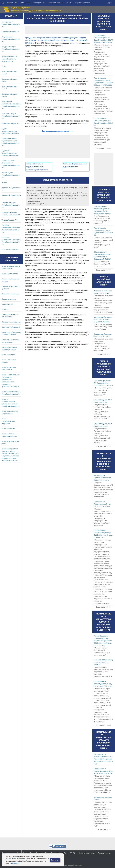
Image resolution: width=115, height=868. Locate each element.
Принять (55, 860)
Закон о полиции (8, 355)
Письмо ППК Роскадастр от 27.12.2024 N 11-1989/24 (104, 662)
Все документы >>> (104, 148)
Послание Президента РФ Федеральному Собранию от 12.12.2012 (103, 383)
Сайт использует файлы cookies (69, 865)
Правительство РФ (56, 3)
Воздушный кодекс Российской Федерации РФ (11, 49)
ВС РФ (69, 3)
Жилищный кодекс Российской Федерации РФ (11, 116)
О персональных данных (11, 322)
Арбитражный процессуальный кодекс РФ (11, 24)
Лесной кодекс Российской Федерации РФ (11, 175)
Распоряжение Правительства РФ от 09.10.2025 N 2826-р (102, 504)
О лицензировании (9, 299)
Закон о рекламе (8, 429)
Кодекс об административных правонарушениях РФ (10, 153)
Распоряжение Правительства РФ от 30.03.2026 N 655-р (102, 478)
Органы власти (104, 853)
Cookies (15, 863)
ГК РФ (4, 66)
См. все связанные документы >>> (57, 131)
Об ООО (5, 309)
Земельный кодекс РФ (10, 123)
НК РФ (4, 182)
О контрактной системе (11, 327)
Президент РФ (39, 3)
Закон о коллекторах (10, 274)
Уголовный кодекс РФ (10, 249)
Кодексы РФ (12, 3)
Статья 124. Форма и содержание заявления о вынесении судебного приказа (37, 167)
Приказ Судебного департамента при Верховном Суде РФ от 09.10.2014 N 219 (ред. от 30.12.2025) (103, 641)
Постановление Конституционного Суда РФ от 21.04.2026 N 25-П (103, 771)
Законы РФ (25, 3)
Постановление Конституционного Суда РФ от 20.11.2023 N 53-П (103, 684)
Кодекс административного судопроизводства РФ (10, 131)
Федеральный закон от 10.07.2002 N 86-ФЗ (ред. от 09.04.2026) (103, 319)
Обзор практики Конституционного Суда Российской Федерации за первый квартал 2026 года (103, 759)
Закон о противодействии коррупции (8, 421)
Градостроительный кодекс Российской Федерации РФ (9, 59)
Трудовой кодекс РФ (9, 220)
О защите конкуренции (11, 294)
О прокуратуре (7, 304)
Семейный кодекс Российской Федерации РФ (11, 205)
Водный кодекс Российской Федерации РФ (11, 39)
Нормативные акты (83, 3)
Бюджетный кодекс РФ (10, 32)
